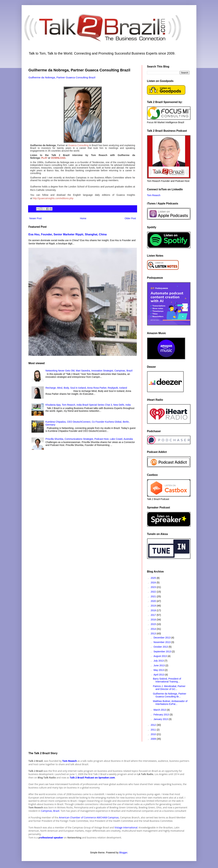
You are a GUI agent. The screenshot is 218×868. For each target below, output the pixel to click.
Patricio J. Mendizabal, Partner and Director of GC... (169, 688)
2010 (154, 734)
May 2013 (159, 670)
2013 (154, 633)
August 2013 (161, 656)
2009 (154, 739)
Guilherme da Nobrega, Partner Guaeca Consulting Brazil (62, 77)
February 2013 (162, 715)
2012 (154, 725)
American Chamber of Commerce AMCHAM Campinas (89, 817)
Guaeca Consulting (79, 145)
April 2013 (159, 675)
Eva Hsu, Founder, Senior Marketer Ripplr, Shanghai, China (68, 234)
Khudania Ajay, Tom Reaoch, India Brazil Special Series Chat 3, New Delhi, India (88, 405)
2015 (154, 624)
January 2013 (161, 719)
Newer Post (35, 218)
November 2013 (162, 642)
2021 (154, 596)
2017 (154, 615)
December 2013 (162, 638)
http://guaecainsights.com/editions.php (53, 198)
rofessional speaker (52, 837)
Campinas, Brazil (50, 811)
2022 (154, 592)
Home (83, 218)
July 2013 (159, 661)
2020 (154, 601)
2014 (154, 629)
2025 (154, 578)
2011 (154, 730)
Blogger (123, 853)
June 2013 (159, 665)
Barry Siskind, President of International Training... (167, 680)
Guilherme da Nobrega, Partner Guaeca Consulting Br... (170, 695)
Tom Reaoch (154, 195)
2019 (154, 606)
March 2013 (160, 710)
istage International (127, 827)
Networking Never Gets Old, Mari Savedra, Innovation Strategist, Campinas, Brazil (89, 371)
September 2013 (163, 652)
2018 (154, 610)
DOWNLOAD (58, 158)
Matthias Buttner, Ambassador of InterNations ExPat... (170, 703)
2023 (154, 587)
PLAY (44, 158)
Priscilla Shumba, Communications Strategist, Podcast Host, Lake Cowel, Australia (89, 439)
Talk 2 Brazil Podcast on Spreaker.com (92, 778)
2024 (154, 583)
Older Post (130, 218)
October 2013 (161, 647)
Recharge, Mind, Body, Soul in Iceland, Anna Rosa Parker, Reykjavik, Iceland (86, 388)
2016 (154, 620)
